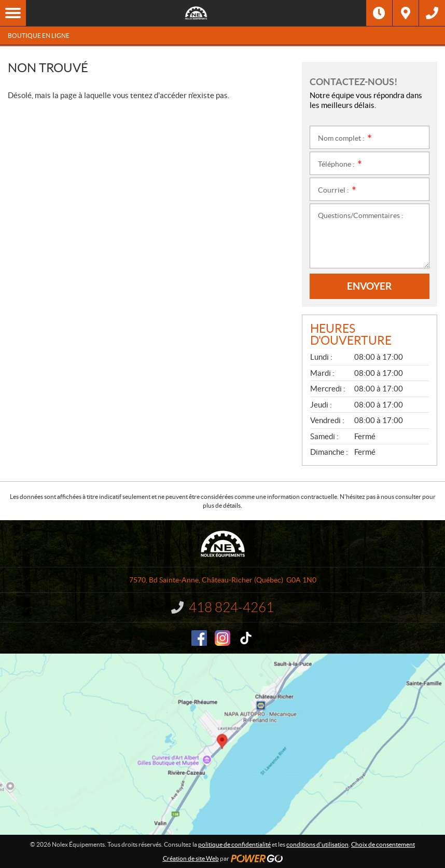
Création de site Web (191, 858)
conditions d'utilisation (317, 844)
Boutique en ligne (39, 36)
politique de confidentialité (234, 844)
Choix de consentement (383, 844)
